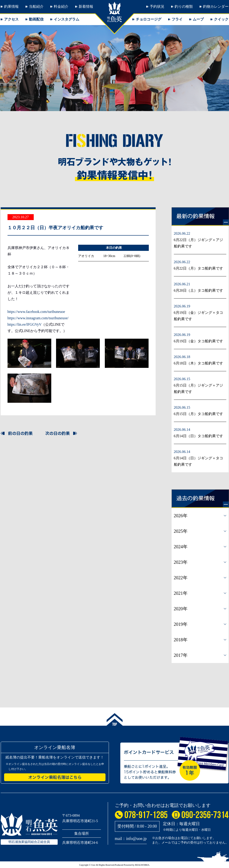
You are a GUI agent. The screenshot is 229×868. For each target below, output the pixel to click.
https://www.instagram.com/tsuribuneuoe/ (38, 318)
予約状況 (157, 6)
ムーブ (198, 19)
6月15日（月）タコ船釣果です (198, 414)
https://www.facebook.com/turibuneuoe (36, 312)
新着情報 (86, 6)
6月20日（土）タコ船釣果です (198, 290)
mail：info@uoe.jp (131, 839)
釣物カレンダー (216, 6)
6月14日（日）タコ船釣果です (198, 436)
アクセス (11, 19)
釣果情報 (11, 6)
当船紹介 (36, 6)
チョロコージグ (149, 19)
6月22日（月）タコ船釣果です (198, 268)
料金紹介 (61, 6)
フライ (177, 19)
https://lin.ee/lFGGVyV (25, 324)
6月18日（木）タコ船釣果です (198, 363)
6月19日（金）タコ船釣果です (198, 341)
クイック (221, 19)
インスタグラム (67, 19)
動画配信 (36, 19)
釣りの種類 (184, 6)
